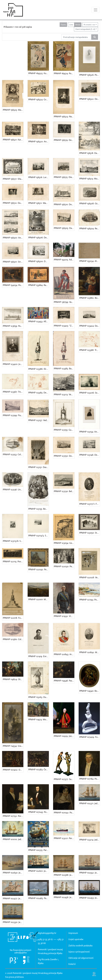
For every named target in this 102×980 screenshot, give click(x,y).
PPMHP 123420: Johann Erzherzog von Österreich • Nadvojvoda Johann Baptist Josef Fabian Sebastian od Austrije (13, 364)
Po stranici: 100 (89, 25)
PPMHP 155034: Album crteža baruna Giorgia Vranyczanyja (90, 261)
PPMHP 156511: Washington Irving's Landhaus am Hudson (39, 203)
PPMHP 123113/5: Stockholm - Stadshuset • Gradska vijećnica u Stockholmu (39, 535)
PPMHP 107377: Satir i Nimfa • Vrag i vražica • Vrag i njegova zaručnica (64, 779)
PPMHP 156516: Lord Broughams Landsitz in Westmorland (39, 177)
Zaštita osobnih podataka (80, 945)
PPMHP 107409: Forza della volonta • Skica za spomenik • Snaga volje (90, 737)
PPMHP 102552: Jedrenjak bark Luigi (90, 873)
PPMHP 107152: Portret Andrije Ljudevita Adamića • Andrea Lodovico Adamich (13, 816)
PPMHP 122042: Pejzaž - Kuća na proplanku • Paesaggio (39, 569)
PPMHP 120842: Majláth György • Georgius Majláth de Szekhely (90, 652)
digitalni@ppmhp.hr (47, 933)
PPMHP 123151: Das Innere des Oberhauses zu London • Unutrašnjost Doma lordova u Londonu (39, 467)
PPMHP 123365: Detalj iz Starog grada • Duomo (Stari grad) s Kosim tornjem (39, 393)
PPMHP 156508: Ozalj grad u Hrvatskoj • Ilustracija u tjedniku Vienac (90, 203)
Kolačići (72, 964)
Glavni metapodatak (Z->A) (85, 29)
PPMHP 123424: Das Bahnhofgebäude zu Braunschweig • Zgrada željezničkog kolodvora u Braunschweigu (90, 326)
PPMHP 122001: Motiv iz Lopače (39, 599)
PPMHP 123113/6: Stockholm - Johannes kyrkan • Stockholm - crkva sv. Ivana (13, 541)
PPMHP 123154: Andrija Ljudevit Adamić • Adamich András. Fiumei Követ (90, 432)
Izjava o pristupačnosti (79, 952)
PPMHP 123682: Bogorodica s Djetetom (90, 298)
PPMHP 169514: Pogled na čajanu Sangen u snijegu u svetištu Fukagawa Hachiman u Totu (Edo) (64, 73)
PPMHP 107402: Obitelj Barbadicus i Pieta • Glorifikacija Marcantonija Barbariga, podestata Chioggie (13, 770)
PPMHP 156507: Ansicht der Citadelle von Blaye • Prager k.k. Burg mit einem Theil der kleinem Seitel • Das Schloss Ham (13, 238)
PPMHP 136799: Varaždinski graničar (64, 302)
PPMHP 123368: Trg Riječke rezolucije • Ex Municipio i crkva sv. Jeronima (90, 350)
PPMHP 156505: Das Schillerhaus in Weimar (64, 228)
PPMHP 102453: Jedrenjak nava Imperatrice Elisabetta (90, 898)
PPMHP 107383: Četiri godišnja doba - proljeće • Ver (39, 769)
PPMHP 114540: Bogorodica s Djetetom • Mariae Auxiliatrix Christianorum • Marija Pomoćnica (90, 691)
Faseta (63, 25)
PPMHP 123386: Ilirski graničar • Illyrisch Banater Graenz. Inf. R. (39, 369)
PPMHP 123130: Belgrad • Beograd (64, 491)
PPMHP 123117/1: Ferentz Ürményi (90, 504)
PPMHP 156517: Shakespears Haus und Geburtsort (13, 179)
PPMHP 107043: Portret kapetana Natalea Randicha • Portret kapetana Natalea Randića (39, 812)
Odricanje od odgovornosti (81, 958)
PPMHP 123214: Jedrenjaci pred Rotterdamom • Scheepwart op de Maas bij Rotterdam (90, 840)
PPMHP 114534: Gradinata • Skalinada (13, 746)
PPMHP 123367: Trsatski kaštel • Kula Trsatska (13, 392)
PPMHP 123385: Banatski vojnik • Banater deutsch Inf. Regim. (64, 368)
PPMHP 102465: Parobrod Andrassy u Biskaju (39, 898)
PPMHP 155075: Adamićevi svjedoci (64, 260)
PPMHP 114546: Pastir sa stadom (64, 681)
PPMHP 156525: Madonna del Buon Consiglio (13, 110)
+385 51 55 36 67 (45, 939)
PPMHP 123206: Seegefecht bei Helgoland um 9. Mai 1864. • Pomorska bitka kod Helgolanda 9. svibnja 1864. (90, 393)
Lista (71, 25)
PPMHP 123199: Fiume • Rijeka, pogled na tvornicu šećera (13, 415)
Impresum (73, 933)
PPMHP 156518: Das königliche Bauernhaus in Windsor (90, 153)
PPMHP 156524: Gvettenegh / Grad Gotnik (39, 99)
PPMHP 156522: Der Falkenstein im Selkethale (90, 99)
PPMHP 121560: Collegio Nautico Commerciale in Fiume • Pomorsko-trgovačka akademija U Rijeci (13, 639)
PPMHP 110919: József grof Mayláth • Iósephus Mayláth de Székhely (64, 736)
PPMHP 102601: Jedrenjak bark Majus (39, 871)
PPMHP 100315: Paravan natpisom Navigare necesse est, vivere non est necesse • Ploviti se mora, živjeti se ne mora (39, 850)
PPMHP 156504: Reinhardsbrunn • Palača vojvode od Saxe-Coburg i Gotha (90, 228)
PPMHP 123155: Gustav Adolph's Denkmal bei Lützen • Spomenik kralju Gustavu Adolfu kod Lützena (64, 430)
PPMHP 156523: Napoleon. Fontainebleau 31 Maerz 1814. (64, 116)
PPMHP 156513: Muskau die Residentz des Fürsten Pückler (90, 179)
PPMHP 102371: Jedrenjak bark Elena (90, 803)
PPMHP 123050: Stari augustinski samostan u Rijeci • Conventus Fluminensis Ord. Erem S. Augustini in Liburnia (90, 533)
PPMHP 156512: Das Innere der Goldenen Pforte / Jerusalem (13, 203)
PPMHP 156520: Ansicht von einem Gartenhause (39, 141)
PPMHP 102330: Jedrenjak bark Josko (13, 922)
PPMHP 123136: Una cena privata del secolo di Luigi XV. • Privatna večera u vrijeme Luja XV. (13, 489)
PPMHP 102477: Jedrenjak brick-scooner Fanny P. (13, 898)
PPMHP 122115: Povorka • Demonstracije (13, 561)
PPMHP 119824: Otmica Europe (13, 679)
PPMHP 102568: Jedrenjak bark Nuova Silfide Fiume (64, 875)
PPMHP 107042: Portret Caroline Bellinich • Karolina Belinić (64, 812)
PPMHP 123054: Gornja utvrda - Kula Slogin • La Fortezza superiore (64, 543)
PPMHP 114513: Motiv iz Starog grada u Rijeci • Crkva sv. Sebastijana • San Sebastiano (39, 719)
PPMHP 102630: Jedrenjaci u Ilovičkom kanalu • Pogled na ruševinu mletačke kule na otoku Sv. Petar (13, 873)
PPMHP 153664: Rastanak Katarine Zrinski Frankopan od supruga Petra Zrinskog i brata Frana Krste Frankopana (39, 285)
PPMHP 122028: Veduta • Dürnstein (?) (90, 577)
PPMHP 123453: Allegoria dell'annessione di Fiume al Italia (39, 321)
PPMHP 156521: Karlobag (13, 140)
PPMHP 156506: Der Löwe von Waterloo (39, 237)
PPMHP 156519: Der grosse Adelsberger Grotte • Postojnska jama (64, 140)
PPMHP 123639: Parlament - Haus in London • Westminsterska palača (13, 326)
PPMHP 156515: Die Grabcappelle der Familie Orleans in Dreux (64, 177)
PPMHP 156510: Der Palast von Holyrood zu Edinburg (64, 204)
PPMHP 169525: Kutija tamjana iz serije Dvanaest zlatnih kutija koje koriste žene (39, 73)
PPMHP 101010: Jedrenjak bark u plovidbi (13, 839)
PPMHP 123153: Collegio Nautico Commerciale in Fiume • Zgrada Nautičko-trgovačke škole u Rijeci (13, 454)
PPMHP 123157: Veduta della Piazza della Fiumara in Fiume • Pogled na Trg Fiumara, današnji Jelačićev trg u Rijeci (39, 420)
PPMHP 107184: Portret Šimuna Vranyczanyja (90, 779)
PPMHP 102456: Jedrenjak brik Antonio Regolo (64, 897)
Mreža (78, 25)
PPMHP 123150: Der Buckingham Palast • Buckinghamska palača (64, 456)
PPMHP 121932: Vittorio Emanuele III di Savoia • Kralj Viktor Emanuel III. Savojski (64, 616)
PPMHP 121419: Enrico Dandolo (39, 656)
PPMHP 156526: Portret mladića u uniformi (90, 75)
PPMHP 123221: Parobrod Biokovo (64, 838)
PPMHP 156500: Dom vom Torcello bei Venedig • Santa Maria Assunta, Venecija (39, 261)
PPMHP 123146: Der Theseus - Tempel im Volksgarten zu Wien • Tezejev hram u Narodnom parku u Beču (90, 455)
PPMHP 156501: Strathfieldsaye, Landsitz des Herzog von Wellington (13, 262)
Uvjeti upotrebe (76, 939)
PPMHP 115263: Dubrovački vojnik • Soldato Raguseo (39, 697)
